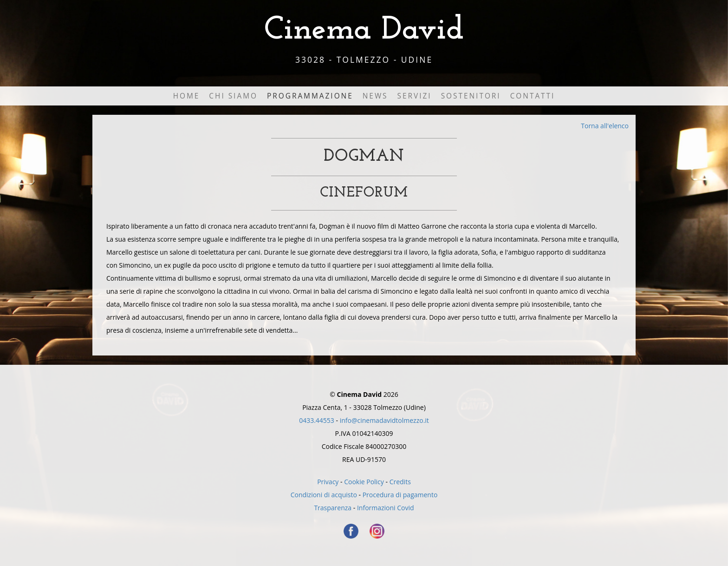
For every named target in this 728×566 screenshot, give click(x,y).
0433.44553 (317, 420)
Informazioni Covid (386, 508)
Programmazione (310, 96)
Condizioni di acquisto (324, 495)
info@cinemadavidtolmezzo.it (384, 420)
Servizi (415, 96)
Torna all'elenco (605, 126)
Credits (400, 482)
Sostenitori (471, 96)
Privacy (328, 482)
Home (187, 96)
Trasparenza (333, 508)
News (375, 96)
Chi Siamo (233, 96)
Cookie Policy (364, 482)
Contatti (533, 96)
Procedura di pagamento (400, 495)
